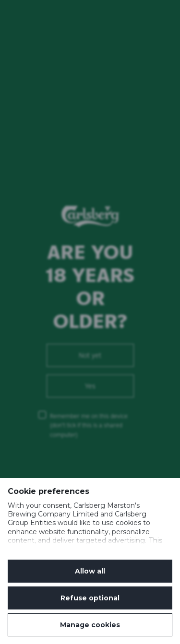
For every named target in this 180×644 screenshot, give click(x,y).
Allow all (90, 571)
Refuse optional (90, 598)
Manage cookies (90, 625)
